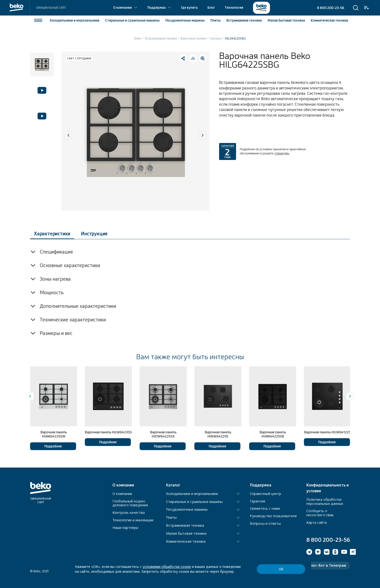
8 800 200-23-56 (331, 8)
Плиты (215, 20)
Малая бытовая (286, 20)
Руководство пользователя (273, 516)
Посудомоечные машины (187, 510)
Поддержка (156, 8)
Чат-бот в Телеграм (328, 565)
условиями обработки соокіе (167, 567)
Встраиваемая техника (161, 38)
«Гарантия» (282, 153)
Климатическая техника (186, 542)
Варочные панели (193, 38)
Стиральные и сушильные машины (194, 502)
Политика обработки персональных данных (325, 501)
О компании (123, 8)
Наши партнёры (125, 528)
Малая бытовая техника (186, 534)
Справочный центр (265, 494)
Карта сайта (317, 522)
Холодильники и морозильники (192, 494)
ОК (281, 569)
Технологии (234, 8)
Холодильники (75, 20)
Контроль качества (129, 513)
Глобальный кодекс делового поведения (130, 503)
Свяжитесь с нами (265, 508)
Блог (211, 8)
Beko (138, 38)
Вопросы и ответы (265, 523)
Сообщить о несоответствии (320, 513)
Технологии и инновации (133, 520)
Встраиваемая (244, 20)
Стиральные (132, 20)
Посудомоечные (185, 20)
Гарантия (257, 501)
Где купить (189, 8)
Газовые (215, 38)
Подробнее (53, 446)
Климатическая (329, 20)
